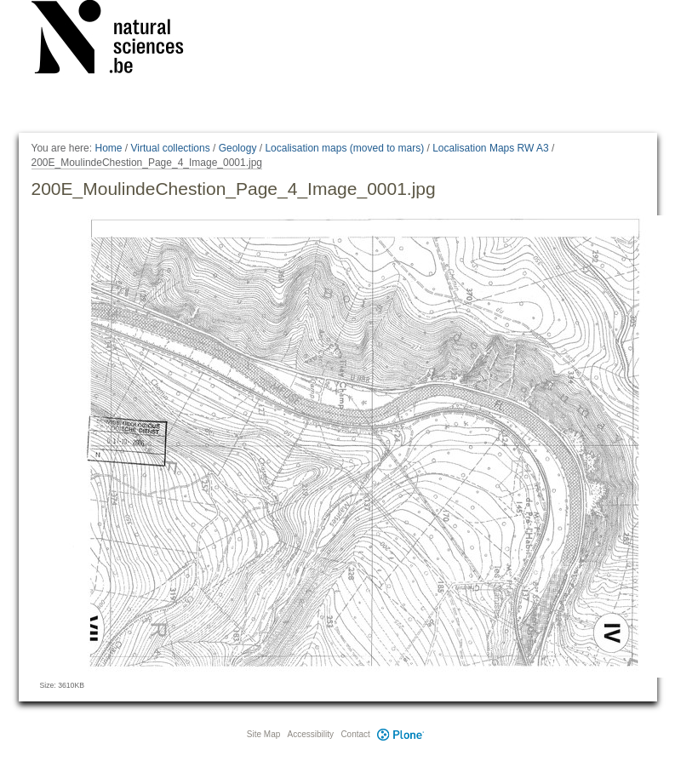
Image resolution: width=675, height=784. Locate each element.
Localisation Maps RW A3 (491, 148)
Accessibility (311, 734)
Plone (401, 734)
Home (108, 148)
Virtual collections (171, 148)
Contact (355, 734)
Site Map (263, 734)
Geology (238, 148)
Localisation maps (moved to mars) (344, 148)
